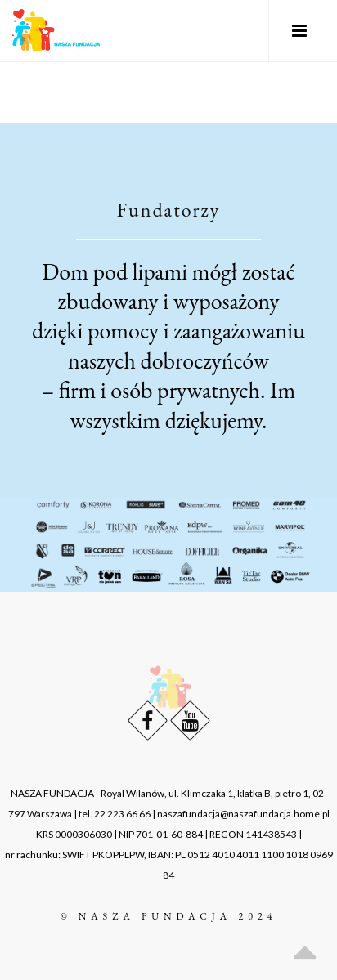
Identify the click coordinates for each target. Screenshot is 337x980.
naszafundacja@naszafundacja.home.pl (243, 814)
